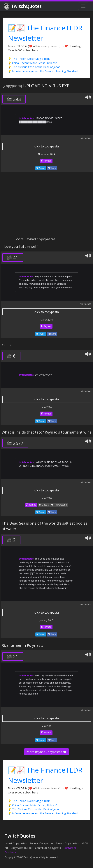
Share (52, 168)
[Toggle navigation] (83, 6)
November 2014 (47, 154)
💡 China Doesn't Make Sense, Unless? (32, 63)
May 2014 (47, 407)
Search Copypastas (67, 843)
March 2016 (47, 320)
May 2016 (47, 498)
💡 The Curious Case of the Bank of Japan (34, 67)
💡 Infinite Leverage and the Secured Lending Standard (43, 71)
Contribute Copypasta (48, 848)
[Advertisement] (46, 207)
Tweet (41, 168)
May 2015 (47, 726)
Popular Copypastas (41, 843)
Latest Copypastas (16, 843)
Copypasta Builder (22, 848)
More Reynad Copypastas (46, 752)
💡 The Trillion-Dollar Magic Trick (29, 59)
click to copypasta (47, 146)
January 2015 (46, 620)
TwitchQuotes (23, 6)
